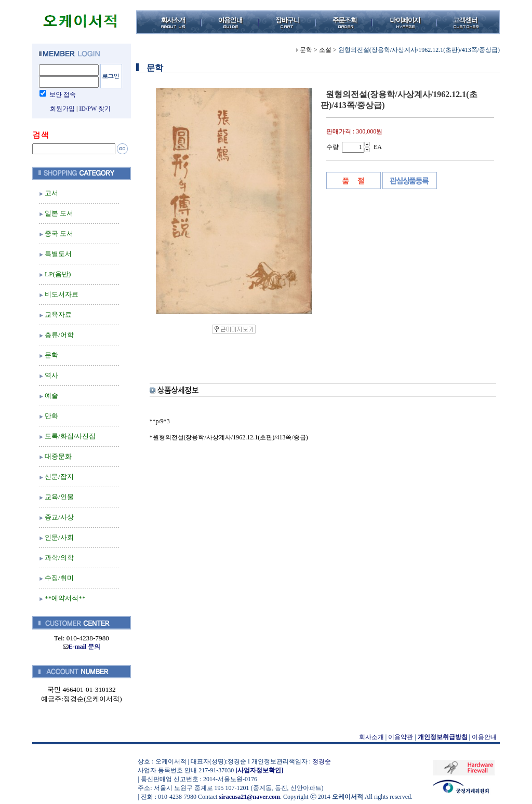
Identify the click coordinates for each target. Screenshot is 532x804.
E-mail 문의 (82, 647)
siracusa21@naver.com (249, 797)
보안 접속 (63, 95)
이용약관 (401, 737)
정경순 (322, 761)
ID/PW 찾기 (95, 109)
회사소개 (371, 737)
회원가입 (62, 109)
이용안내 (484, 737)
